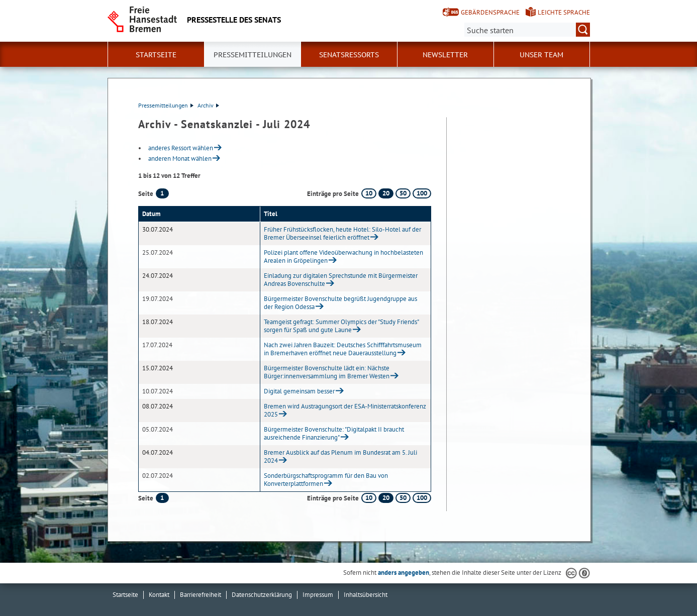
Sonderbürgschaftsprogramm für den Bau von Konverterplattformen (326, 480)
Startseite (156, 55)
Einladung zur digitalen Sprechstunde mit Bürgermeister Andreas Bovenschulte (341, 280)
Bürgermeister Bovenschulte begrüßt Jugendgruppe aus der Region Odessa (340, 303)
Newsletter (445, 55)
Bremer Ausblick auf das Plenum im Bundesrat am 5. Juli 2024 (340, 456)
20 (386, 193)
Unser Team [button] (541, 55)
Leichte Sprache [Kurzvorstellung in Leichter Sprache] (564, 12)
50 (403, 193)
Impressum (318, 595)
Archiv (208, 105)
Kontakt (159, 595)
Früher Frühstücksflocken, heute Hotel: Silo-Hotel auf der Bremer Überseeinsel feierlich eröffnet (342, 233)
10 (369, 193)
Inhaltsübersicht (366, 595)
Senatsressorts (349, 55)
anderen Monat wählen (180, 159)
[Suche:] (527, 30)
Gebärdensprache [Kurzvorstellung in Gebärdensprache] (490, 12)
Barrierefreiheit (201, 595)
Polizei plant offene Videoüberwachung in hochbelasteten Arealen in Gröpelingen (343, 256)
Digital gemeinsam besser (299, 391)
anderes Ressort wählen (181, 148)
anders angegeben (404, 573)
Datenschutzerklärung (262, 595)
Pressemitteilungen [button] (253, 55)
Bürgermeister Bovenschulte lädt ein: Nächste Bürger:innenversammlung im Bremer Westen (327, 372)
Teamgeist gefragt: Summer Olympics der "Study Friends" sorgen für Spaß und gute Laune (341, 326)
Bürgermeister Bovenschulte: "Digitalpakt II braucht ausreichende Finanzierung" (334, 433)
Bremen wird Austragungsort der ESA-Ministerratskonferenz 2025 (345, 410)
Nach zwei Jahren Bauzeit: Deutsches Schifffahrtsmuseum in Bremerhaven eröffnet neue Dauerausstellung (343, 349)
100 (422, 193)
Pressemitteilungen (166, 105)
